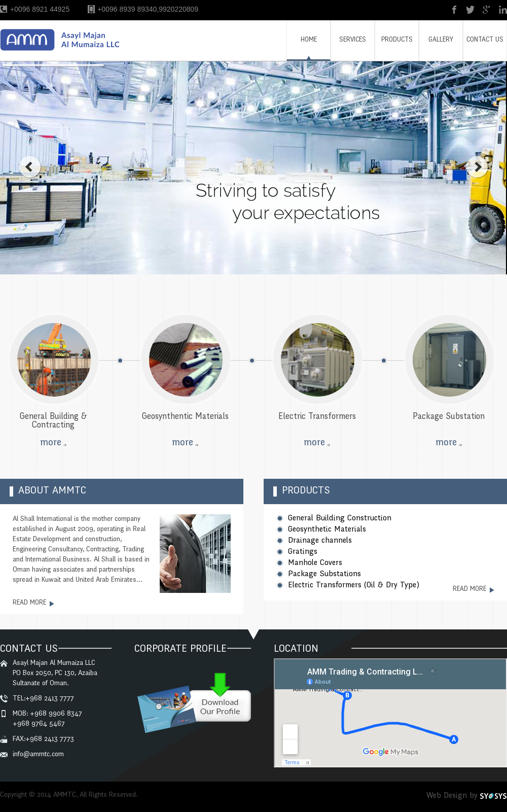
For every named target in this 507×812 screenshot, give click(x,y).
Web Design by (452, 796)
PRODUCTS (397, 40)
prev (30, 167)
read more (29, 603)
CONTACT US (485, 40)
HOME (309, 40)
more (51, 443)
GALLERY (441, 40)
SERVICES (353, 40)
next (477, 167)
